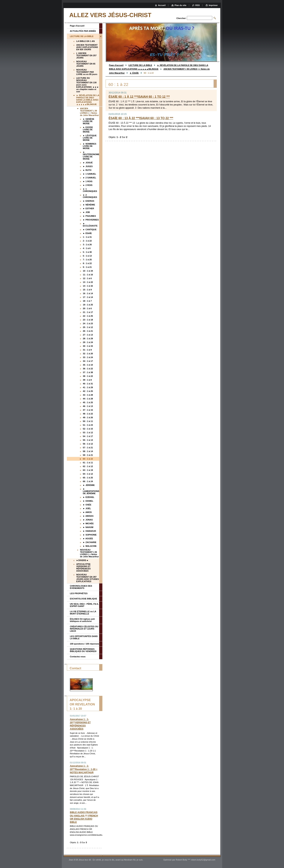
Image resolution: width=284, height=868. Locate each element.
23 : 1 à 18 (88, 320)
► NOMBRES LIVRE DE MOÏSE (90, 146)
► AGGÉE (88, 539)
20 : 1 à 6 (87, 308)
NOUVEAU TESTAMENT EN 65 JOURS (86, 64)
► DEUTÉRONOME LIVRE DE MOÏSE (91, 155)
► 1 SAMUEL (90, 174)
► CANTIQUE (90, 229)
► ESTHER (88, 208)
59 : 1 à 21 (88, 455)
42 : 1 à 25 (88, 391)
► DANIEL (88, 501)
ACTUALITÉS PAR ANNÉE (83, 31)
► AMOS (87, 512)
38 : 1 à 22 (88, 376)
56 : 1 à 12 (88, 444)
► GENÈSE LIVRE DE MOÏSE (89, 121)
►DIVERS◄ (82, 560)
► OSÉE (87, 505)
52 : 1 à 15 (88, 429)
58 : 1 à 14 (88, 451)
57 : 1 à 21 (88, 448)
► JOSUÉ (88, 163)
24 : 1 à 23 (88, 323)
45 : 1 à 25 (88, 402)
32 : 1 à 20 (88, 354)
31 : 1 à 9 (87, 350)
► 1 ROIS (88, 181)
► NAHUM (88, 527)
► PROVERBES (91, 220)
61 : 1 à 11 (88, 463)
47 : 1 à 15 (88, 410)
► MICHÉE (88, 523)
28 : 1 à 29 (88, 339)
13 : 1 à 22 (88, 282)
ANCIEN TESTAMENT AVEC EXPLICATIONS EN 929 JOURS (87, 47)
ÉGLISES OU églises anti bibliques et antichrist (82, 620)
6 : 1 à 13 (87, 256)
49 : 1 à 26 (88, 417)
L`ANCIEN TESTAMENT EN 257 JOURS (86, 55)
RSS (198, 5)
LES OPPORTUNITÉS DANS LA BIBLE (84, 637)
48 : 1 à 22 (88, 414)
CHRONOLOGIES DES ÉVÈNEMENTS (81, 587)
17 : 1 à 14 (88, 297)
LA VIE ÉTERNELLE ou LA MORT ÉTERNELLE (83, 613)
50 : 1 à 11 (88, 421)
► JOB (86, 212)
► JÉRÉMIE (89, 485)
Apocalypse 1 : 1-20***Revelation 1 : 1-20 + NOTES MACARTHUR (84, 769)
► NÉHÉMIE (89, 205)
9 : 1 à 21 (87, 267)
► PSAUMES (89, 216)
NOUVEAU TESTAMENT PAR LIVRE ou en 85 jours (87, 72)
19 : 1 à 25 (88, 305)
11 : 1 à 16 (88, 275)
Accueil (162, 5)
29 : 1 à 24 (88, 342)
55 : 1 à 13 (88, 440)
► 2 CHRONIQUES (90, 196)
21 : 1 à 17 (88, 312)
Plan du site (180, 5)
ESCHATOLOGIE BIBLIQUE (83, 599)
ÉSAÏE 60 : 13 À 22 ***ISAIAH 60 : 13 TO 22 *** (141, 118)
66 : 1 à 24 (88, 481)
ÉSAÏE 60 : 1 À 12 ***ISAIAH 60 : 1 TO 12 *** (139, 97)
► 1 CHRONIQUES (90, 190)
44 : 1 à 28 (88, 399)
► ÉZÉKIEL (89, 497)
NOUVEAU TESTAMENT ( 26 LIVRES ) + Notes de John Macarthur (89, 553)
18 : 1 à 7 (87, 301)
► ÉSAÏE (134, 73)
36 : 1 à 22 (88, 369)
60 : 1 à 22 (88, 459)
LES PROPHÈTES (79, 593)
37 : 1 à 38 (88, 372)
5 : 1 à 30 (87, 252)
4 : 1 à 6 (87, 248)
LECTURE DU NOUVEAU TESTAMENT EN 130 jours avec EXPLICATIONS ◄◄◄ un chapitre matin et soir (87, 85)
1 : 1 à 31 (87, 237)
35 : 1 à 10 (88, 365)
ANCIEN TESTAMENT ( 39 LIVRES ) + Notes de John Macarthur (89, 112)
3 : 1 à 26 (87, 245)
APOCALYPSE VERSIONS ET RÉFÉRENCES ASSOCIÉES (83, 567)
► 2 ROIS (88, 185)
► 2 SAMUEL (90, 178)
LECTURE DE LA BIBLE (140, 65)
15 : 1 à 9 (87, 290)
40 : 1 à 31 (88, 384)
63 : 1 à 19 (88, 470)
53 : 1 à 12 (88, 432)
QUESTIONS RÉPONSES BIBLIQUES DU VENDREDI (83, 650)
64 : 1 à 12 (88, 474)
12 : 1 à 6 (87, 278)
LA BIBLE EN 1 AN (85, 41)
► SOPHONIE (90, 535)
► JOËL (87, 508)
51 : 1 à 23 (88, 425)
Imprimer (213, 5)
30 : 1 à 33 (88, 346)
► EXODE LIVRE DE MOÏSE (88, 130)
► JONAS (88, 520)
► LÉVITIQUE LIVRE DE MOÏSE (90, 138)
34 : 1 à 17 (88, 361)
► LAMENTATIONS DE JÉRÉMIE (91, 491)
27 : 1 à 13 (88, 335)
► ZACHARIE (90, 542)
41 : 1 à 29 (88, 387)
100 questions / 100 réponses (84, 644)
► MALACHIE (90, 546)
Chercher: (181, 18)
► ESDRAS (89, 201)
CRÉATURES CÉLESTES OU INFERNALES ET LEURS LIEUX (84, 629)
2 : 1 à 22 (87, 241)
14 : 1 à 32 (88, 286)
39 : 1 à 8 (87, 380)
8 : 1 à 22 (87, 263)
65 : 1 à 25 (88, 478)
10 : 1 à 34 (88, 271)
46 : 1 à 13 (88, 406)
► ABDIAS (88, 516)
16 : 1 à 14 (88, 293)
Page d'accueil (116, 65)
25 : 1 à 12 (88, 327)
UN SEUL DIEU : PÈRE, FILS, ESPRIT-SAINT (84, 605)
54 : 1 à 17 (88, 436)
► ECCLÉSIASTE (90, 225)
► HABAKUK (90, 531)
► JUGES (88, 166)
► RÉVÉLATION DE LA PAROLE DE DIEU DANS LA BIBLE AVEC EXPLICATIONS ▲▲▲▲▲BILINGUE (88, 100)
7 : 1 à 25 (87, 260)
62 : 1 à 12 (88, 466)
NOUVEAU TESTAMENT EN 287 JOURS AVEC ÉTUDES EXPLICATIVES (88, 578)
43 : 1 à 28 (88, 395)
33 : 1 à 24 (88, 357)
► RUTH (87, 170)
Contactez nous (78, 657)
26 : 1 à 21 (88, 331)
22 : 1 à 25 (88, 316)
